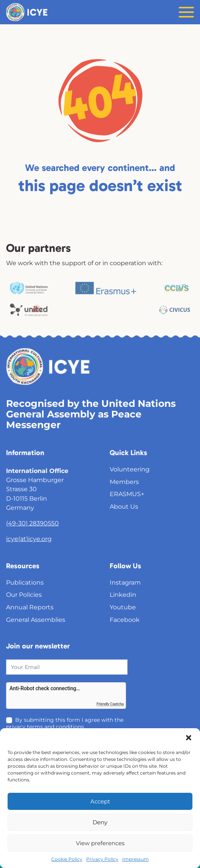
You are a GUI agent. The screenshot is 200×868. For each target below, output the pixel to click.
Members (124, 482)
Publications (25, 582)
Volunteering (130, 469)
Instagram (125, 582)
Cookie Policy (67, 859)
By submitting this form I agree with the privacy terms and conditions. (65, 723)
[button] (189, 738)
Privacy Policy (102, 859)
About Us (124, 506)
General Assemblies (36, 620)
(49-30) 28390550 (32, 523)
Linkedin (123, 594)
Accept (100, 801)
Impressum (135, 859)
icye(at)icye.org (29, 539)
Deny (100, 822)
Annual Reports (30, 607)
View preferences (100, 843)
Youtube (123, 607)
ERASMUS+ (127, 494)
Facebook (125, 620)
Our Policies (24, 594)
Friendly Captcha (110, 704)
